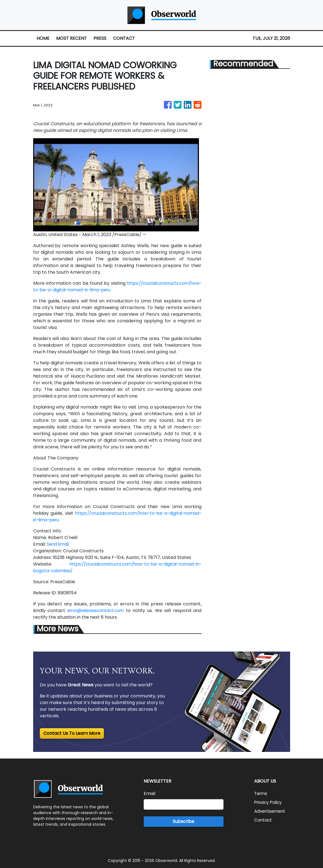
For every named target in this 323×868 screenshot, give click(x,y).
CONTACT (124, 38)
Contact (263, 820)
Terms (261, 794)
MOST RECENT (71, 38)
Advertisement (271, 811)
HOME (43, 38)
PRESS (100, 38)
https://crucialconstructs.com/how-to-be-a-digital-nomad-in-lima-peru (114, 290)
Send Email (58, 544)
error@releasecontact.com (97, 611)
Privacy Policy (269, 802)
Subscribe (183, 821)
